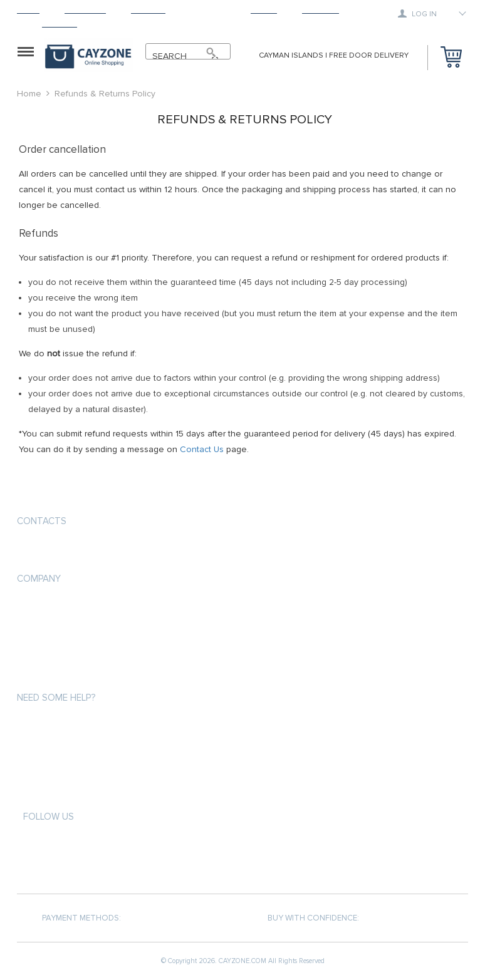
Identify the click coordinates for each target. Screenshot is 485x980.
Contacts (42, 521)
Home (28, 10)
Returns (208, 10)
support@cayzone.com (70, 551)
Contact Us (202, 449)
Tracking (321, 10)
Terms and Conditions (63, 652)
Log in (417, 14)
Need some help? (56, 698)
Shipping (148, 10)
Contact (60, 23)
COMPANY (39, 579)
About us (36, 607)
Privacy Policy (46, 630)
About (264, 10)
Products (85, 10)
